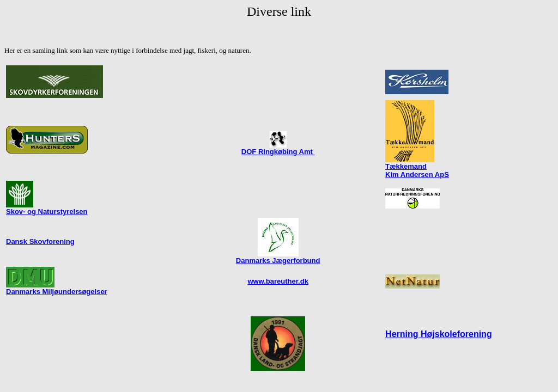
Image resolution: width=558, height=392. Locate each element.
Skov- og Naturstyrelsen (47, 208)
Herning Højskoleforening (439, 334)
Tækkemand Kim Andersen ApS (417, 170)
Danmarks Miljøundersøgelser (57, 292)
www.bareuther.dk (278, 281)
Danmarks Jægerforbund (278, 257)
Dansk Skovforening (40, 241)
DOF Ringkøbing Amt (278, 152)
